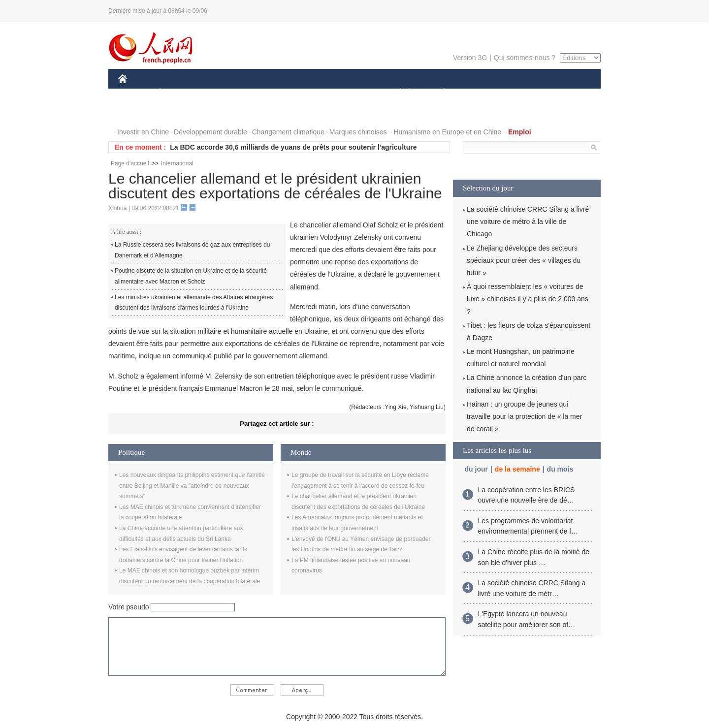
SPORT (478, 93)
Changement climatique (288, 132)
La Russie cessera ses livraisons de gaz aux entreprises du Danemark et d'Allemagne (193, 250)
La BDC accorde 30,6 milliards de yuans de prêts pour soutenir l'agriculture (293, 147)
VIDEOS (178, 112)
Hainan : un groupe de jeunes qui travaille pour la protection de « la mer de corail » (524, 416)
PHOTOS (138, 112)
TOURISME (520, 93)
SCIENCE (307, 93)
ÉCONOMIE (178, 93)
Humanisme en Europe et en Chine (447, 132)
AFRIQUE (264, 93)
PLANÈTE (439, 93)
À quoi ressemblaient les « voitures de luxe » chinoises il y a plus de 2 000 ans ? (528, 299)
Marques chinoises (358, 132)
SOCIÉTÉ (395, 93)
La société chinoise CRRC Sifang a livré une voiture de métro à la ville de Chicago (528, 222)
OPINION (567, 93)
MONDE (223, 93)
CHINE (135, 93)
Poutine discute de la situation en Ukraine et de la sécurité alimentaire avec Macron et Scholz (191, 276)
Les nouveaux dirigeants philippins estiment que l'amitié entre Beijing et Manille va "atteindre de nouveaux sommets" (192, 486)
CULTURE (352, 93)
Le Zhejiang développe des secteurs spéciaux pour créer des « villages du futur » (524, 260)
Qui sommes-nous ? (525, 58)
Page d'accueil (130, 163)
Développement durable (210, 132)
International (177, 163)
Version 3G (470, 58)
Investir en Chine (143, 132)
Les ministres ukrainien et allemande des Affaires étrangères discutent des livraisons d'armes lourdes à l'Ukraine (194, 303)
